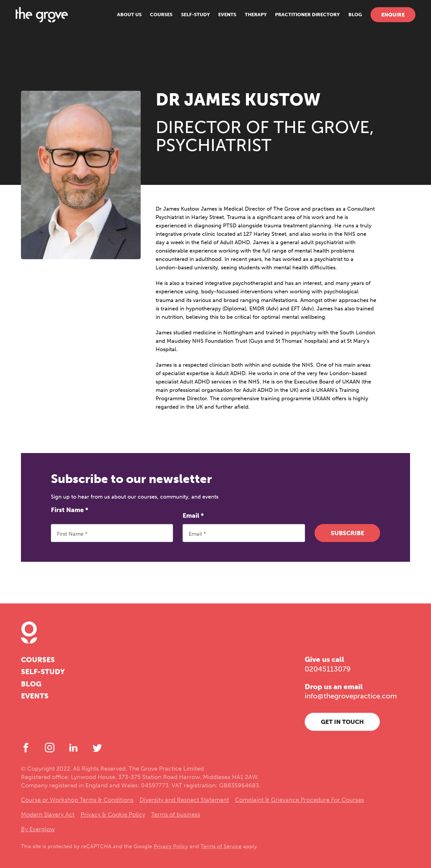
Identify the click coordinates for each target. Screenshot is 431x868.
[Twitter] (97, 748)
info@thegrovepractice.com (351, 696)
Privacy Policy (171, 846)
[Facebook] (26, 748)
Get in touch (342, 722)
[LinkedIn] (73, 748)
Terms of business (176, 814)
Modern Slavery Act (48, 814)
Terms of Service (221, 846)
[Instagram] (50, 748)
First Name (70, 510)
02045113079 (328, 669)
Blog (350, 18)
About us (124, 18)
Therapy (250, 18)
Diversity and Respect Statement (184, 800)
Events (222, 18)
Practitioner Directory (302, 18)
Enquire (388, 18)
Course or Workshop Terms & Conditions (77, 800)
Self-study (190, 18)
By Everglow (38, 829)
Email (193, 515)
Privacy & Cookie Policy (113, 814)
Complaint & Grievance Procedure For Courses (299, 800)
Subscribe (347, 533)
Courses (156, 18)
